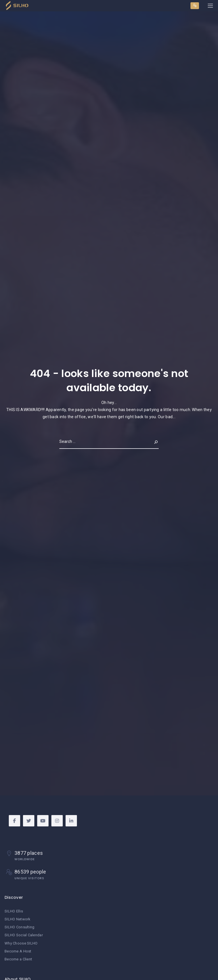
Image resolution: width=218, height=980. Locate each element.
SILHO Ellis (14, 911)
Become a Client (18, 959)
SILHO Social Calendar (24, 935)
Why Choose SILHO (21, 943)
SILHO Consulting (19, 927)
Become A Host (18, 951)
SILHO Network (18, 919)
